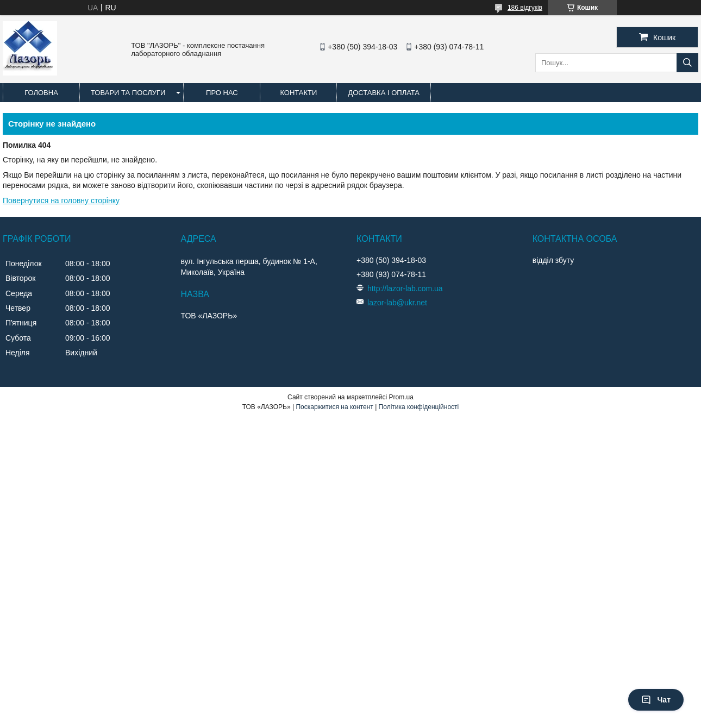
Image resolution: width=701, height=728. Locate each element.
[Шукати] (687, 63)
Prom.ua (401, 397)
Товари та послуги (128, 93)
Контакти (298, 93)
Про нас (222, 93)
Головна (41, 93)
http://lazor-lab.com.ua (405, 288)
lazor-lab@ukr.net (397, 303)
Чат (656, 700)
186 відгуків (525, 8)
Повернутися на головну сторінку (61, 200)
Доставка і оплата (384, 93)
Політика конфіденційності (419, 407)
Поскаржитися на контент (334, 407)
